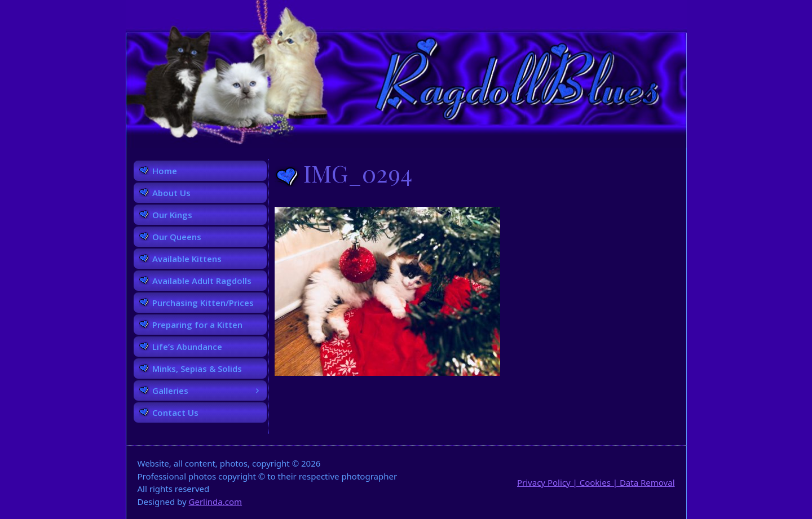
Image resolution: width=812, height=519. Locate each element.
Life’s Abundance (187, 347)
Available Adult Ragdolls (202, 281)
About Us (171, 193)
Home (165, 171)
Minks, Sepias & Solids (197, 369)
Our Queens (177, 237)
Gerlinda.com (216, 502)
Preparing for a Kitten (197, 325)
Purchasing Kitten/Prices (203, 303)
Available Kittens (187, 259)
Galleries (209, 391)
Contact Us (175, 412)
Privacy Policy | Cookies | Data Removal (596, 482)
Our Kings (172, 215)
